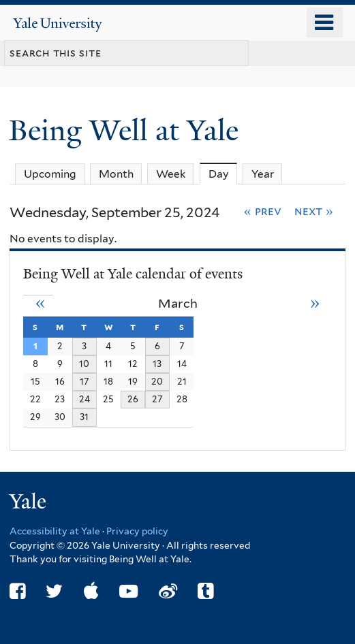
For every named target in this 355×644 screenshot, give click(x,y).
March (178, 303)
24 (84, 399)
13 (157, 364)
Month (116, 174)
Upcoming (50, 174)
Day (223, 174)
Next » (314, 211)
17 (84, 381)
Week (171, 174)
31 (84, 417)
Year (263, 174)
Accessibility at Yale (55, 531)
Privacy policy (137, 531)
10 (84, 364)
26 (133, 399)
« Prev (263, 211)
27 (157, 399)
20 (157, 381)
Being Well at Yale (127, 130)
